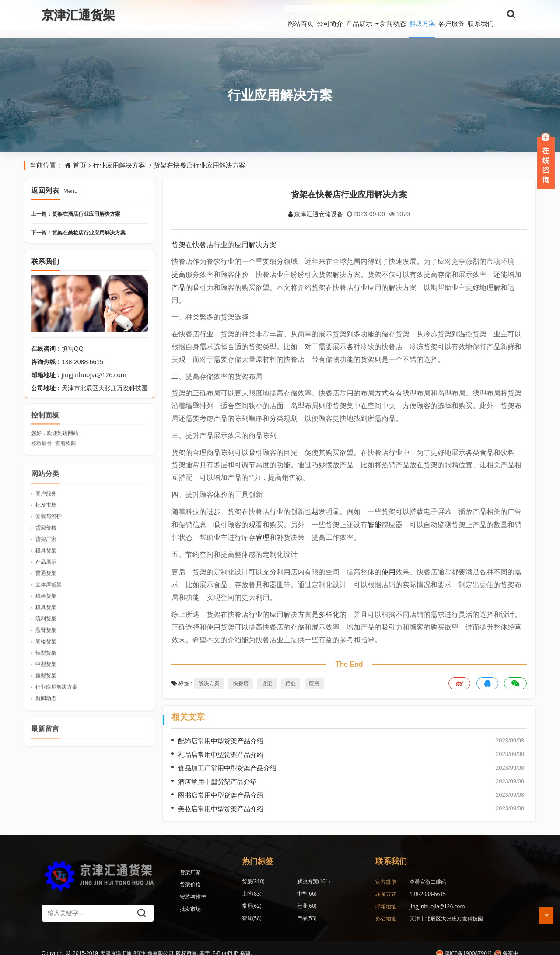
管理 (262, 529)
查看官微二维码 (428, 873)
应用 (241, 236)
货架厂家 (46, 526)
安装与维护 (49, 504)
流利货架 (46, 606)
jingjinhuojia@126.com (94, 366)
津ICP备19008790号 (464, 943)
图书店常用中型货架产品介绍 (221, 786)
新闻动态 (363, 15)
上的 (331, 873)
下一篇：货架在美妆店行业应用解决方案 (78, 224)
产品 (178, 279)
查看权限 (66, 431)
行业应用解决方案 (280, 86)
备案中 (506, 943)
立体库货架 (49, 572)
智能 (374, 516)
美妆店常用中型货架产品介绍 (221, 800)
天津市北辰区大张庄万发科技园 (446, 910)
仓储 (292, 910)
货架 (178, 236)
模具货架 (46, 538)
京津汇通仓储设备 (316, 205)
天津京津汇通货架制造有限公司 (137, 943)
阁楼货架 (46, 629)
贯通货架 (46, 561)
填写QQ (73, 340)
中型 (252, 885)
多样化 (329, 606)
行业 (290, 675)
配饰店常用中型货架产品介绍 (221, 732)
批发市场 (46, 492)
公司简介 (280, 15)
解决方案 (402, 15)
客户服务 (441, 15)
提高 (178, 266)
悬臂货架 (46, 617)
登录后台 (42, 431)
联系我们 (481, 15)
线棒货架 (46, 583)
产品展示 (319, 15)
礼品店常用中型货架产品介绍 (221, 745)
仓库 (331, 897)
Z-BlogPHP (225, 943)
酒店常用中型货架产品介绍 (217, 773)
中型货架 (46, 652)
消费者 (334, 910)
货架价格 (46, 515)
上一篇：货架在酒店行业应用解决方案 (76, 205)
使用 (388, 563)
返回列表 (54, 182)
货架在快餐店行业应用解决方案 (199, 157)
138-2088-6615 (428, 885)
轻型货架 (46, 640)
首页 (80, 157)
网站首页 (240, 15)
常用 (292, 885)
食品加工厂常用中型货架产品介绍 (227, 759)
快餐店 (203, 236)
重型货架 (46, 663)
